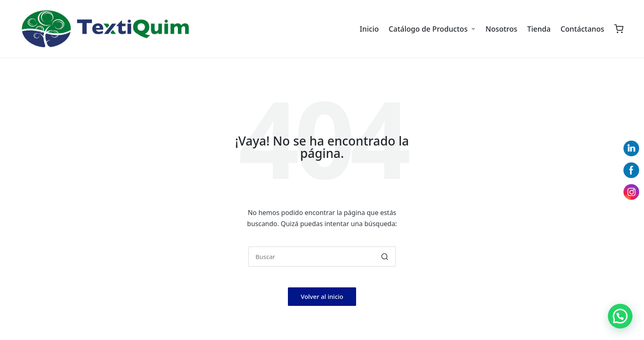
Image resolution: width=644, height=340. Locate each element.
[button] (385, 257)
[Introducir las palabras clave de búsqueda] (322, 257)
